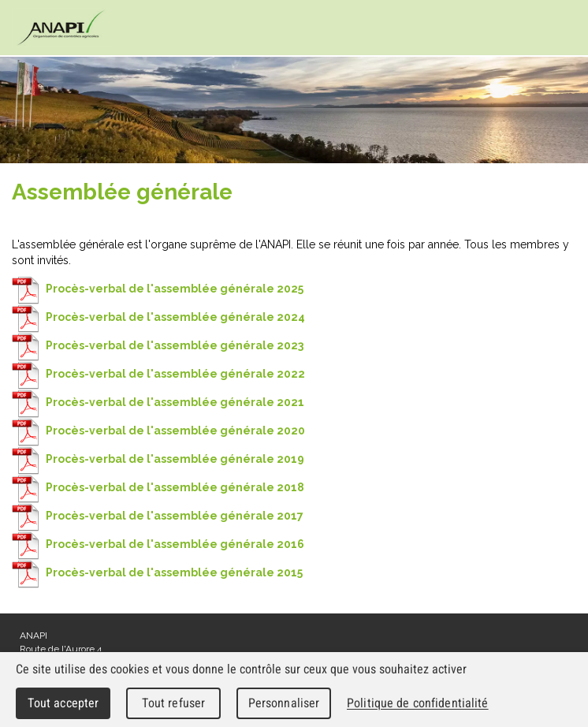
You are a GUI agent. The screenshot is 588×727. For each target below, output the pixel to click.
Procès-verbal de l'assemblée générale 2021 (158, 402)
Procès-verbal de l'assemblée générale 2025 (158, 289)
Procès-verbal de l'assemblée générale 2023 (158, 345)
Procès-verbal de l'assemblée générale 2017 (158, 516)
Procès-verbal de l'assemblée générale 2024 (158, 317)
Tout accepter (63, 703)
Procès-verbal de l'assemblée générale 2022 (158, 374)
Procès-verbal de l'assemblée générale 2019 (158, 459)
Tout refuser (174, 703)
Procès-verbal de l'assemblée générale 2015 (157, 572)
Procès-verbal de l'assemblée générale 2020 (158, 431)
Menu (560, 28)
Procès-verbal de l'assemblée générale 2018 (158, 487)
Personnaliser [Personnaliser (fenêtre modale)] (284, 703)
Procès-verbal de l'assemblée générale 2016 (158, 544)
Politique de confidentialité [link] (418, 703)
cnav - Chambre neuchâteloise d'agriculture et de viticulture (61, 28)
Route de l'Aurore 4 (61, 649)
